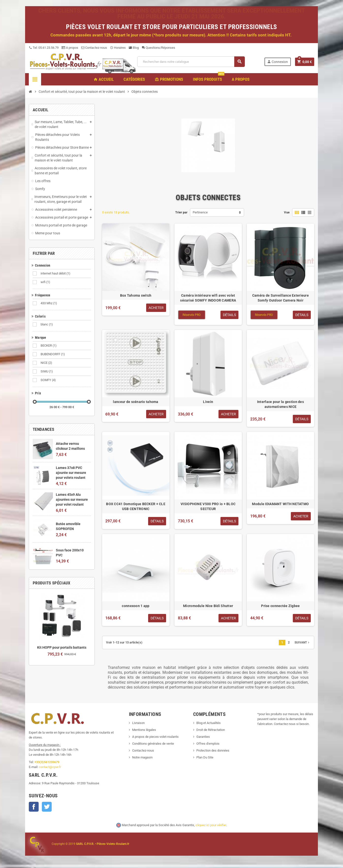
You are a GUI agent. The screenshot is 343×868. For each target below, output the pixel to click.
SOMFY (49, 380)
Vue (287, 212)
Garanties (203, 737)
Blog (134, 48)
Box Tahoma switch (136, 295)
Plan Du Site (205, 757)
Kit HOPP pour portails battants (62, 647)
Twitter (47, 807)
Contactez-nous (94, 48)
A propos (70, 48)
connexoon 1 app (136, 606)
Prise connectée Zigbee (280, 606)
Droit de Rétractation (211, 730)
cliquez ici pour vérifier (211, 825)
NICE (47, 363)
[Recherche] (191, 62)
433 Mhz (49, 303)
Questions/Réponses (158, 48)
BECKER (49, 346)
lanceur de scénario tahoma (136, 402)
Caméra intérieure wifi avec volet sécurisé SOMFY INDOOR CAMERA (208, 298)
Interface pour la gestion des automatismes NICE (281, 404)
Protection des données (213, 750)
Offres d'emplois (208, 744)
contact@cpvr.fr (50, 767)
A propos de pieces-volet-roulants (155, 737)
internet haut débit (56, 273)
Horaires (118, 48)
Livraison (138, 723)
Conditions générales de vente (153, 744)
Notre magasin (142, 757)
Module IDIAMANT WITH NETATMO (280, 504)
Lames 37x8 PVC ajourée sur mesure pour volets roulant (71, 473)
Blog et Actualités (209, 723)
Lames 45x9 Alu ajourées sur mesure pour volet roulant (72, 499)
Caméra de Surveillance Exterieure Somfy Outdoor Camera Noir (281, 298)
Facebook (34, 807)
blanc (47, 324)
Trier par (181, 212)
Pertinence (200, 212)
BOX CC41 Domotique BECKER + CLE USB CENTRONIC (136, 506)
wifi (46, 282)
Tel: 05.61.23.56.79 (44, 48)
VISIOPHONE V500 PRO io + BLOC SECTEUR (208, 506)
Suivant (302, 643)
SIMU (47, 371)
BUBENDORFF (53, 354)
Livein (208, 402)
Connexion (277, 62)
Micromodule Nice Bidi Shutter (208, 606)
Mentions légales (144, 730)
